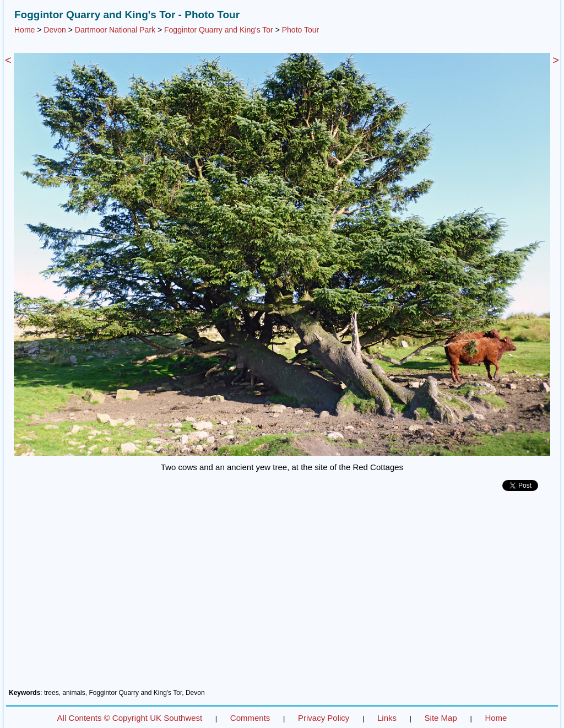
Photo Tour (300, 30)
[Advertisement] (282, 594)
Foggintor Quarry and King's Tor (219, 30)
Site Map (441, 718)
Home (25, 30)
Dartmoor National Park (115, 30)
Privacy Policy (324, 718)
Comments (250, 718)
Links (387, 718)
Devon (55, 30)
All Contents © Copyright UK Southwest (130, 718)
